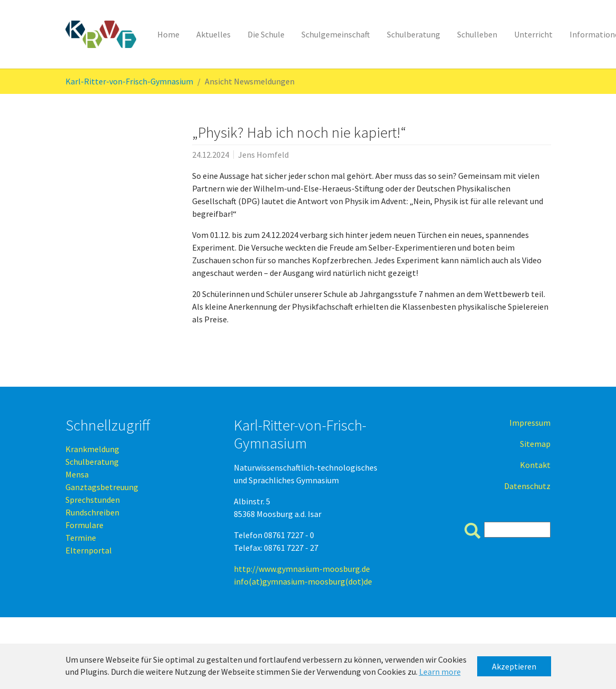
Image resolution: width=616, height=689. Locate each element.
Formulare (84, 525)
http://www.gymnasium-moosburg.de (302, 569)
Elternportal (89, 550)
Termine (81, 538)
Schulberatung (92, 462)
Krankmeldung (92, 449)
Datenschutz (527, 486)
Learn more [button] (440, 672)
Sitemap (535, 444)
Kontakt (535, 465)
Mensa (77, 474)
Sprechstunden (93, 500)
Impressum (530, 423)
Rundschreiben (92, 512)
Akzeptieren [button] (514, 666)
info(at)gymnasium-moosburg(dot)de (303, 581)
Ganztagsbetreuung (102, 487)
